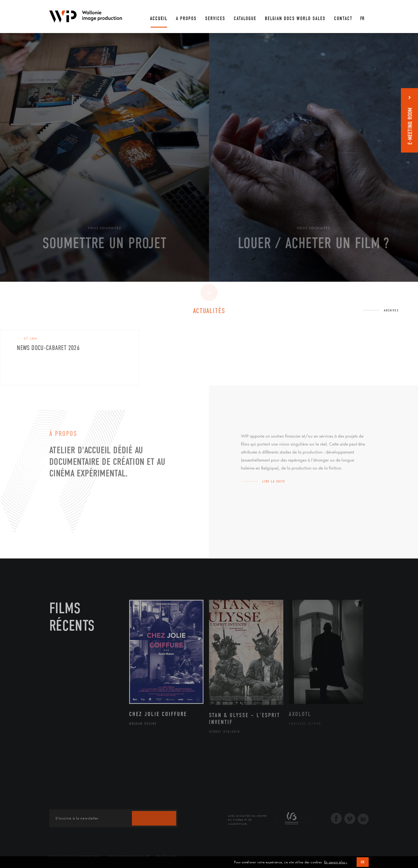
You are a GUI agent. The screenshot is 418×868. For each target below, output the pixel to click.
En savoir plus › (336, 862)
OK (363, 862)
